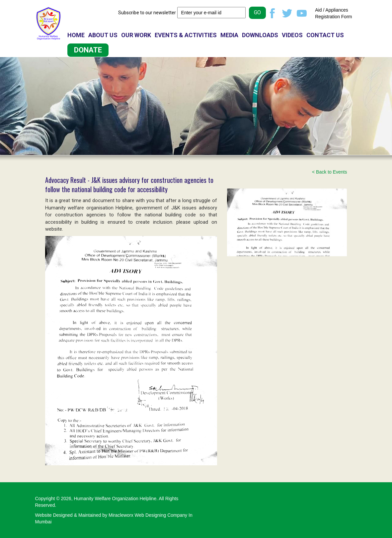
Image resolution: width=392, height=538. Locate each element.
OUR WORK (136, 35)
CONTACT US (325, 35)
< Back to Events (329, 172)
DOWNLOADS (260, 35)
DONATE (88, 50)
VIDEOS (292, 35)
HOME (76, 35)
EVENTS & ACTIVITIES (186, 35)
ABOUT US (103, 35)
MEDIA (229, 35)
